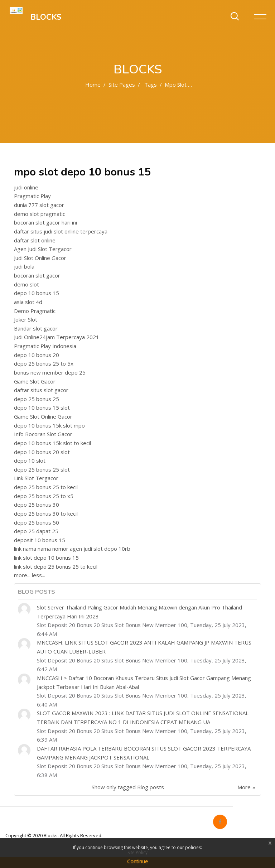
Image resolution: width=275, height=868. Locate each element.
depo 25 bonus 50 (37, 522)
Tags (151, 85)
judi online (26, 187)
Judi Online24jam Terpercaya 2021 (57, 337)
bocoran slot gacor (37, 275)
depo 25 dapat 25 (36, 531)
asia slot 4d (28, 302)
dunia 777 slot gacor (39, 205)
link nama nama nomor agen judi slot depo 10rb (72, 549)
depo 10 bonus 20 (37, 355)
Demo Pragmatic (35, 311)
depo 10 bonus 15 (37, 293)
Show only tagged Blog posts (128, 787)
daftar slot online (35, 240)
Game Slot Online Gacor (43, 416)
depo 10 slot (30, 460)
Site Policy (137, 852)
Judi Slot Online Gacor (40, 258)
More (244, 787)
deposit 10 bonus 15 (40, 540)
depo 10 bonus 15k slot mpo (49, 425)
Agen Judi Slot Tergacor (43, 249)
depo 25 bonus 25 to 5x (44, 363)
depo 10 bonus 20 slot (42, 452)
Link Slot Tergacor (36, 478)
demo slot (26, 284)
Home (93, 85)
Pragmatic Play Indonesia (45, 346)
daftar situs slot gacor (41, 390)
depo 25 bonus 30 (37, 505)
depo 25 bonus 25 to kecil (46, 487)
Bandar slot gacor (36, 328)
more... (22, 575)
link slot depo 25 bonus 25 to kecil (56, 566)
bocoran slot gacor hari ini (45, 222)
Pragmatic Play (32, 196)
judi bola (24, 266)
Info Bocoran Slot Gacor (43, 434)
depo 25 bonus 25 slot (42, 469)
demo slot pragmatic (40, 214)
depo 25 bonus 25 (37, 399)
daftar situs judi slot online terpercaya (61, 231)
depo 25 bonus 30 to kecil (46, 513)
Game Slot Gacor (35, 381)
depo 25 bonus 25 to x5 (44, 496)
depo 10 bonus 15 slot (42, 408)
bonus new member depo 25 (50, 372)
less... (38, 575)
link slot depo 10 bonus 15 (46, 558)
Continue (137, 861)
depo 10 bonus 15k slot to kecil (52, 443)
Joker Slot (26, 319)
